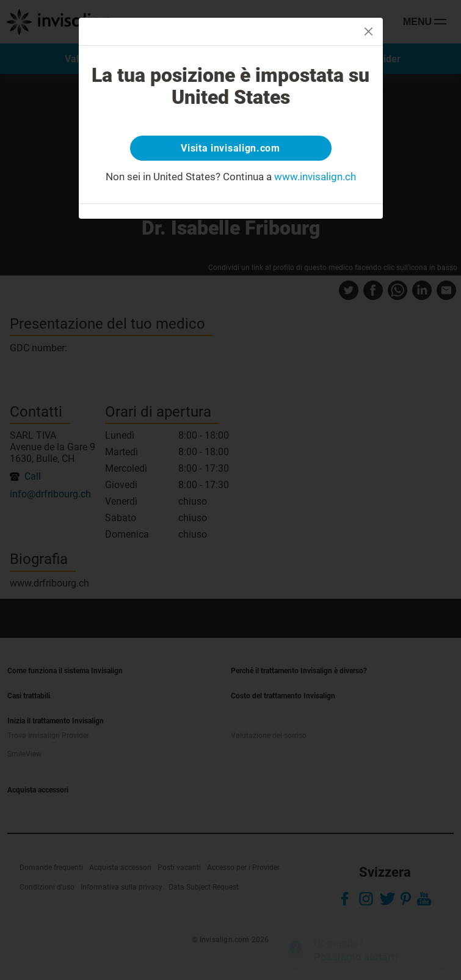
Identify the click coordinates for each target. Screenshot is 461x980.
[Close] (368, 31)
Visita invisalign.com (231, 148)
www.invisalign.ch (315, 177)
